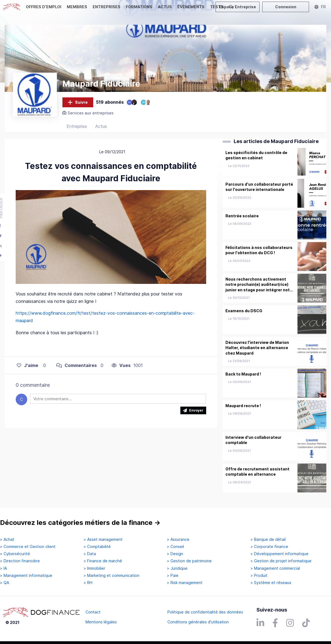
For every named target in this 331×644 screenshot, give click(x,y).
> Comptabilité (97, 547)
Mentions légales (101, 622)
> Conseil (175, 547)
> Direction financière (20, 561)
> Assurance (178, 539)
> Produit (259, 576)
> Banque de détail (268, 539)
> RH (88, 583)
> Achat (7, 539)
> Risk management (185, 583)
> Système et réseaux (271, 583)
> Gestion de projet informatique (281, 561)
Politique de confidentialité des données (205, 612)
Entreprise (77, 128)
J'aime (27, 367)
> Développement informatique (279, 554)
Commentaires (77, 367)
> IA (3, 568)
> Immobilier (94, 568)
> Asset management (103, 539)
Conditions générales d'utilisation (198, 622)
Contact (93, 612)
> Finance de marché (103, 561)
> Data (90, 554)
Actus (101, 128)
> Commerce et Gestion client (28, 547)
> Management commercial (275, 568)
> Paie (173, 576)
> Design (175, 554)
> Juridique (177, 568)
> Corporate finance (269, 547)
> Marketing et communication (111, 576)
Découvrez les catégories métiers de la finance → (80, 523)
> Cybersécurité (15, 554)
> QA (5, 583)
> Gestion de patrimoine (189, 561)
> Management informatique (26, 576)
